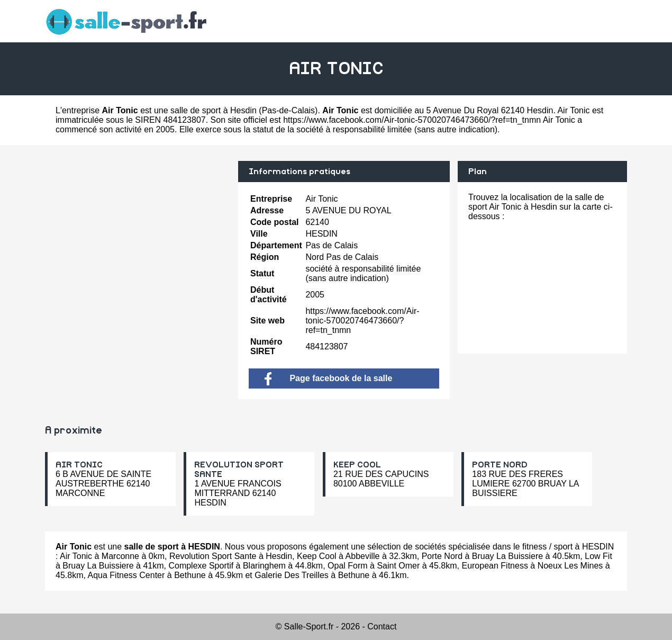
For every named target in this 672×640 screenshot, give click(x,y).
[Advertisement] (138, 235)
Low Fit (598, 556)
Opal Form (348, 566)
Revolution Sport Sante (213, 556)
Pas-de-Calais (288, 110)
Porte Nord (442, 556)
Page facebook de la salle (328, 378)
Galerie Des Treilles (292, 575)
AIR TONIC (79, 465)
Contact (382, 627)
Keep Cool (317, 556)
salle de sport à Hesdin (214, 110)
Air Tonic (76, 556)
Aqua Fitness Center (126, 575)
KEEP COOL (357, 465)
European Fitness (494, 566)
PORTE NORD (500, 465)
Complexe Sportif (201, 566)
